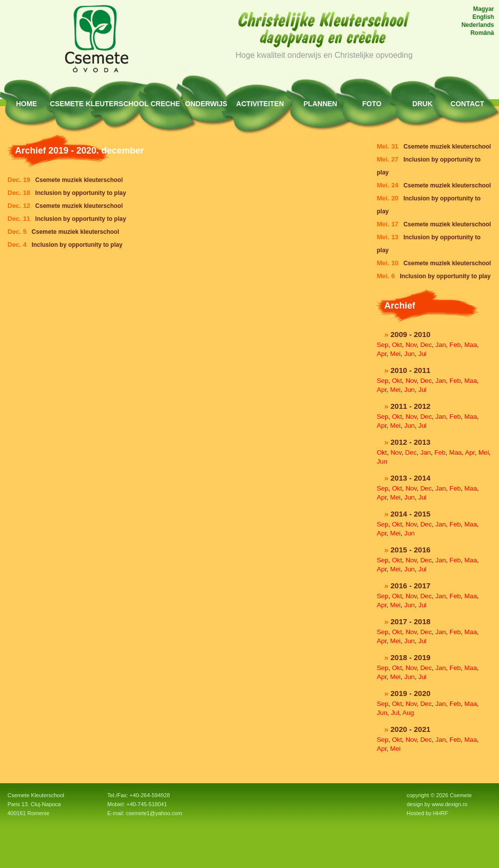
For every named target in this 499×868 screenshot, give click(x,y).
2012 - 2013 (411, 442)
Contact (467, 104)
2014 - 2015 (411, 514)
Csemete (67, 104)
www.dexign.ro (450, 804)
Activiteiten (260, 104)
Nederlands (478, 25)
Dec (426, 345)
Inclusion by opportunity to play (445, 276)
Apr (382, 354)
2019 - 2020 (411, 693)
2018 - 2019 (411, 657)
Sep (382, 345)
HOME (26, 104)
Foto (372, 104)
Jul (422, 354)
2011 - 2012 (411, 406)
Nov (411, 345)
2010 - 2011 (411, 370)
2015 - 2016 (411, 550)
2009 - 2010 (411, 334)
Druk (422, 104)
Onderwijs (206, 104)
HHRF (441, 813)
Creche (165, 104)
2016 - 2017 (411, 586)
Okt (397, 345)
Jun (409, 354)
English (483, 17)
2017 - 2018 (411, 621)
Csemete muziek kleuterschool (447, 147)
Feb (455, 345)
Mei (395, 354)
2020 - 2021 (411, 729)
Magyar (484, 9)
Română (482, 33)
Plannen (320, 104)
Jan (441, 345)
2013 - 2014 (411, 478)
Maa (470, 345)
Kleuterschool (117, 104)
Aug (408, 713)
